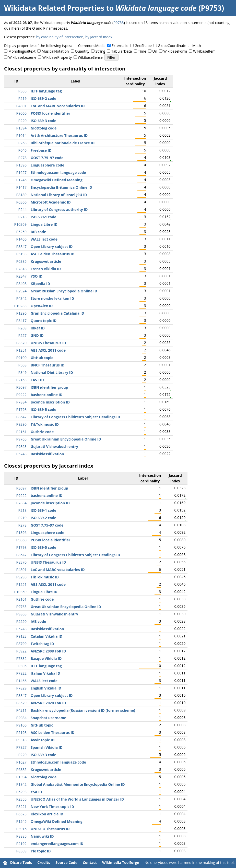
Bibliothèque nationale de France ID (63, 143)
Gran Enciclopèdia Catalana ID (57, 313)
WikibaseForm (175, 51)
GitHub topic (42, 358)
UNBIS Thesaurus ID (48, 343)
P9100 (21, 358)
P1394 (21, 128)
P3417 (21, 321)
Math (197, 46)
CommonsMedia (92, 46)
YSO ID (37, 276)
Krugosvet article (46, 261)
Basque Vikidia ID (46, 658)
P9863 (21, 447)
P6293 (21, 792)
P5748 (21, 454)
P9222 (21, 395)
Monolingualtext (22, 51)
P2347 (21, 276)
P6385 (21, 261)
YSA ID (36, 792)
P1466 (21, 239)
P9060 (21, 113)
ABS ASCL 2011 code (48, 350)
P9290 (21, 424)
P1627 (21, 173)
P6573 (21, 814)
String (100, 51)
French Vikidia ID (46, 269)
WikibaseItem (204, 51)
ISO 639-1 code (43, 217)
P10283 (20, 306)
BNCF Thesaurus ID (48, 365)
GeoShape (143, 46)
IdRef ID (38, 328)
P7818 (21, 269)
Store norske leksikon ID (52, 298)
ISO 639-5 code (43, 409)
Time (142, 51)
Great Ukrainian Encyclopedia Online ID (66, 439)
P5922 (21, 651)
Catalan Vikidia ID (46, 636)
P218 (22, 217)
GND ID (37, 335)
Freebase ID (41, 150)
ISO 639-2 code (43, 98)
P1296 (21, 313)
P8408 (21, 284)
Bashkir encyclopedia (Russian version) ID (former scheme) (83, 710)
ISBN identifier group (49, 387)
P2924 (21, 291)
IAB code (38, 232)
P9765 (21, 439)
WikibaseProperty (57, 57)
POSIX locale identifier (50, 113)
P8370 (21, 343)
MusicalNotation (55, 51)
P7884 (21, 402)
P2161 (21, 432)
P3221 (21, 807)
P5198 (21, 254)
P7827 (21, 747)
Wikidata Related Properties (54, 8)
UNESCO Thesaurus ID (50, 829)
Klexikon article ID (47, 814)
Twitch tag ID (42, 644)
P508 (22, 365)
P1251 (21, 350)
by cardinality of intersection (60, 37)
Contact (90, 863)
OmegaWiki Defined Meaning (57, 180)
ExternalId (120, 46)
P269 (22, 328)
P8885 (21, 836)
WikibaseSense (90, 57)
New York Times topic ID (52, 807)
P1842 (21, 784)
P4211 (21, 710)
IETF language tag (46, 91)
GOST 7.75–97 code (47, 158)
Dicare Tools (21, 863)
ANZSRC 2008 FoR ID (48, 651)
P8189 (21, 195)
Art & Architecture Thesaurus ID (59, 135)
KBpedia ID (40, 284)
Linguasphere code (48, 165)
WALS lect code (44, 239)
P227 (22, 335)
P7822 (21, 673)
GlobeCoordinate (172, 46)
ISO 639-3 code (43, 121)
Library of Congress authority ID (59, 210)
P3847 (21, 247)
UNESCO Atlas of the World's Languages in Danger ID (77, 799)
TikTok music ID (45, 424)
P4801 (21, 106)
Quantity (82, 51)
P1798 (21, 409)
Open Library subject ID (52, 247)
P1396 (21, 165)
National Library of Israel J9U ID (59, 195)
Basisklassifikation (47, 454)
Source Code (66, 863)
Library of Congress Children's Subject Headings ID (75, 417)
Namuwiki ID (42, 836)
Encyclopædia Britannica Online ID (61, 187)
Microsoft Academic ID (51, 202)
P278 (22, 158)
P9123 (21, 636)
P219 (22, 98)
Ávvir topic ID (43, 740)
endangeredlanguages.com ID (57, 844)
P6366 (21, 202)
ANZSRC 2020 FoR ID (48, 703)
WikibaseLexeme (22, 57)
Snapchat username (48, 718)
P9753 (119, 23)
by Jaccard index (99, 37)
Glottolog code (44, 128)
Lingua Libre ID (44, 224)
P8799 (21, 644)
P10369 (20, 224)
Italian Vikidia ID (45, 673)
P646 (22, 150)
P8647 (21, 417)
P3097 (21, 387)
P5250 (21, 232)
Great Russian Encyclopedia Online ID (64, 291)
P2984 (21, 718)
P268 (22, 143)
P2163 (21, 380)
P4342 (21, 298)
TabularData (122, 51)
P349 (22, 372)
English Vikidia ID (46, 688)
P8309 (21, 851)
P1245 (21, 180)
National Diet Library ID (52, 372)
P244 (22, 210)
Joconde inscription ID (50, 402)
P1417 (21, 187)
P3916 (21, 829)
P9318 (21, 740)
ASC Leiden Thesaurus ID (53, 254)
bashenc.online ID (47, 395)
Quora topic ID (44, 321)
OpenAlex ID (42, 306)
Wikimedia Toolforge (121, 863)
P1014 (21, 135)
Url (155, 51)
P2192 (21, 844)
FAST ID (37, 380)
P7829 (21, 688)
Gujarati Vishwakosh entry (54, 447)
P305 (22, 91)
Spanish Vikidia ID (47, 747)
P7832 (21, 658)
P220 (22, 121)
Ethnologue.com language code (58, 173)
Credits (44, 863)
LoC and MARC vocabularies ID (58, 106)
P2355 (21, 799)
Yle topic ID (41, 851)
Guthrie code (42, 432)
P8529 (21, 703)
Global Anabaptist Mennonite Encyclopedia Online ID (78, 784)
